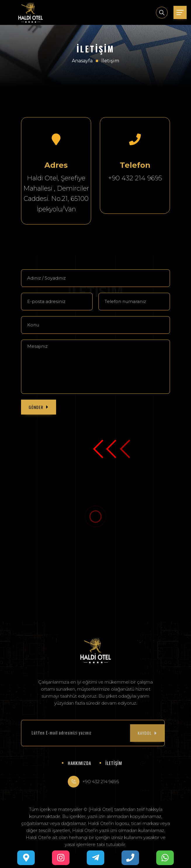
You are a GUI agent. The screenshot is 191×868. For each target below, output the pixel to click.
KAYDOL (126, 733)
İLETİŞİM (114, 763)
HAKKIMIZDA (79, 763)
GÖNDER (39, 407)
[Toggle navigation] (180, 12)
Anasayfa (82, 61)
